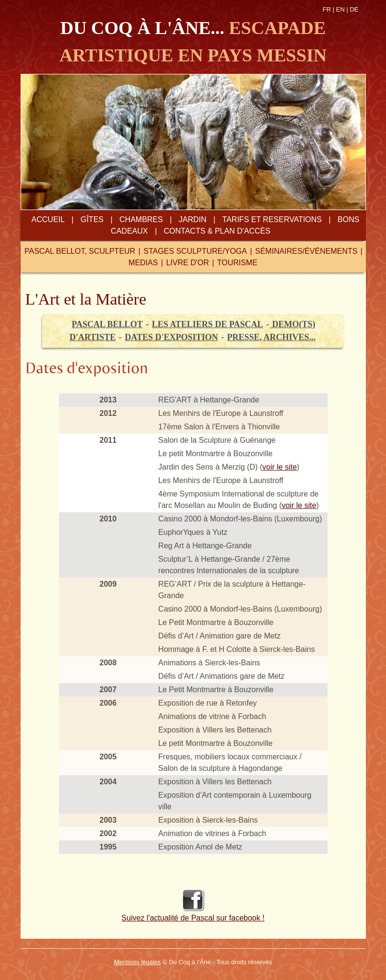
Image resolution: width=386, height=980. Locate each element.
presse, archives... (272, 337)
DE (354, 9)
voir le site (280, 467)
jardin (193, 219)
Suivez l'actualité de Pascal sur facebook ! (193, 918)
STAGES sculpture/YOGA (195, 251)
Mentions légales (138, 962)
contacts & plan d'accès (217, 231)
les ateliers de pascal (208, 324)
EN (340, 9)
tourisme (237, 263)
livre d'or (187, 263)
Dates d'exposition (171, 337)
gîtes (92, 219)
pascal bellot (107, 324)
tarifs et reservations (272, 219)
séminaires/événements (306, 251)
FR (327, 9)
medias (143, 263)
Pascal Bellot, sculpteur (80, 251)
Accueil (48, 219)
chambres (141, 219)
